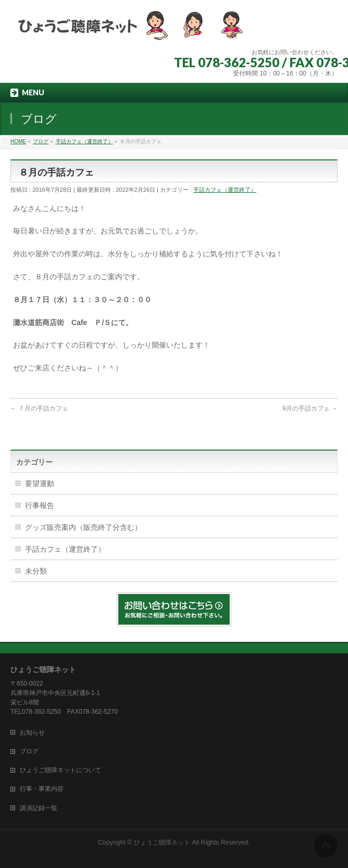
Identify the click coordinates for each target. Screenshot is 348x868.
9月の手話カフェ (310, 408)
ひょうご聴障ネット (162, 842)
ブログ (29, 751)
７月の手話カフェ (39, 408)
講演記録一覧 (39, 808)
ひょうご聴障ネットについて (60, 770)
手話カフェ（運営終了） (225, 190)
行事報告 (40, 505)
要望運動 (40, 483)
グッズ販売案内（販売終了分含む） (83, 527)
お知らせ (32, 733)
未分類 (36, 571)
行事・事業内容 (42, 789)
